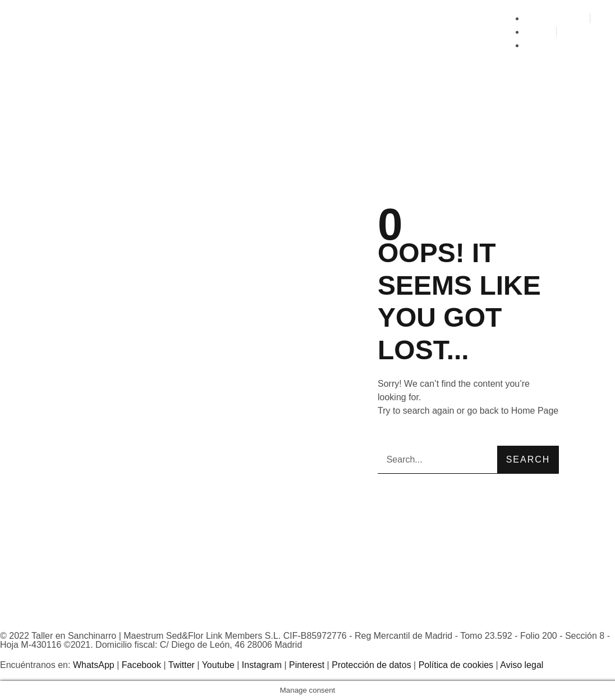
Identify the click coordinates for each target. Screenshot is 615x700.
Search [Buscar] (528, 459)
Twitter (182, 665)
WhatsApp (94, 665)
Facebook (141, 665)
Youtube (218, 665)
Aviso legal (522, 665)
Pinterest (307, 665)
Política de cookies (456, 665)
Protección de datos (371, 665)
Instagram (262, 665)
